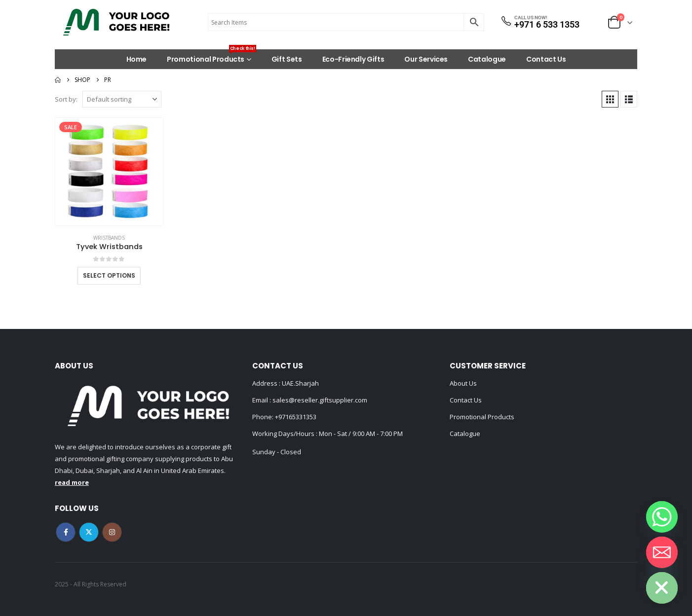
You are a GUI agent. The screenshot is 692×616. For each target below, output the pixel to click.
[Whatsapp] (662, 517)
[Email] (662, 552)
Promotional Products (211, 57)
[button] (610, 99)
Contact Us (546, 59)
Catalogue (487, 59)
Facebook (66, 532)
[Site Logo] (116, 22)
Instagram (112, 532)
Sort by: (66, 99)
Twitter (89, 532)
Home (137, 59)
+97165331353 (296, 417)
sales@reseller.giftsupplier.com (319, 400)
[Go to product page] (109, 172)
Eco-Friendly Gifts (353, 59)
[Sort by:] (122, 99)
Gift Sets (287, 59)
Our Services (426, 59)
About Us (463, 383)
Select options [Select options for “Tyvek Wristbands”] (109, 275)
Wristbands (109, 238)
